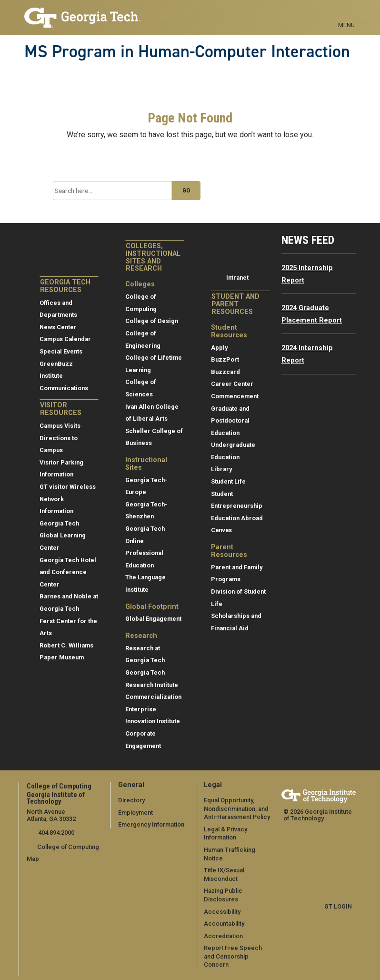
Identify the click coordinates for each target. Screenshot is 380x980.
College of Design (152, 321)
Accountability (224, 924)
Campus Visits (60, 426)
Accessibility (222, 911)
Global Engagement (153, 619)
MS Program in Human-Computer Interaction (187, 51)
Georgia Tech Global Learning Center (63, 535)
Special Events (61, 351)
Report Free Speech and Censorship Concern (233, 956)
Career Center (232, 384)
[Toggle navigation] (346, 14)
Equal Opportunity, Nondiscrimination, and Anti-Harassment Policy (237, 808)
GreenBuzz (56, 364)
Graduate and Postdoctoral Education (230, 421)
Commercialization (153, 697)
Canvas (221, 530)
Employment (135, 813)
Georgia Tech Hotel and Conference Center (68, 572)
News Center (58, 327)
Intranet (237, 278)
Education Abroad (237, 518)
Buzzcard (225, 372)
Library (221, 469)
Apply (219, 348)
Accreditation (223, 936)
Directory (131, 800)
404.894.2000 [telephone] (55, 833)
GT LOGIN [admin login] (338, 906)
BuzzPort (225, 359)
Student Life (228, 481)
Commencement (235, 396)
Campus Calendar (65, 339)
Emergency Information (151, 824)
